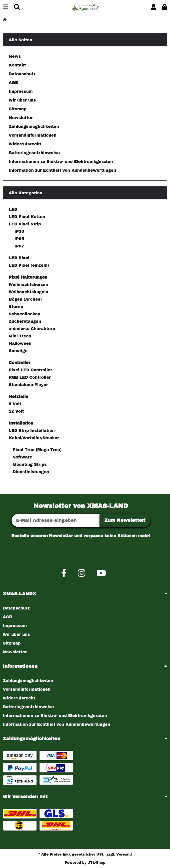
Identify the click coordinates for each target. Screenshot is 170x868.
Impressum (21, 91)
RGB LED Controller (30, 377)
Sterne (16, 307)
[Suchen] (17, 7)
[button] (154, 7)
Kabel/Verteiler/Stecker (34, 438)
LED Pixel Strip (25, 224)
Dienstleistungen (30, 472)
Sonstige (18, 351)
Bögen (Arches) (25, 299)
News (15, 56)
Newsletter (21, 118)
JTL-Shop (97, 863)
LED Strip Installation (32, 431)
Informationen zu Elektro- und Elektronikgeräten (61, 162)
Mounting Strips (29, 465)
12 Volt (16, 411)
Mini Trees (20, 336)
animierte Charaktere (32, 329)
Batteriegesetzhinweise (34, 153)
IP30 (19, 231)
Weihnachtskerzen (28, 285)
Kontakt (17, 65)
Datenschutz (22, 74)
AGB (13, 83)
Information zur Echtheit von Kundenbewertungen (62, 170)
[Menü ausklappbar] (5, 7)
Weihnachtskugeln (28, 292)
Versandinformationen (33, 135)
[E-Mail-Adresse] (56, 520)
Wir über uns (22, 100)
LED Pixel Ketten (27, 217)
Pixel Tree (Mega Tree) (36, 450)
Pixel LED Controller (30, 370)
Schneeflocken (25, 314)
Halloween (20, 343)
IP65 (19, 239)
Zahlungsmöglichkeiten (34, 127)
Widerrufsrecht (25, 144)
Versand (124, 854)
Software (22, 457)
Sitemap (18, 109)
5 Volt (15, 404)
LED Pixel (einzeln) (29, 265)
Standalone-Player (28, 385)
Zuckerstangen (25, 321)
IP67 (19, 246)
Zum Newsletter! (125, 520)
